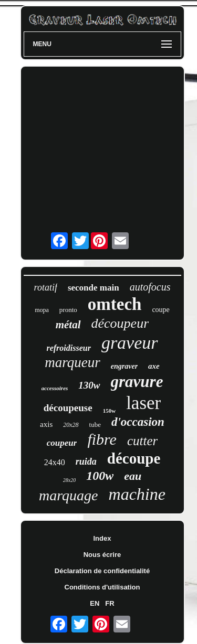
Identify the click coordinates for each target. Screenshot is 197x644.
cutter (142, 441)
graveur (130, 343)
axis (46, 424)
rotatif (46, 287)
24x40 (55, 462)
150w (109, 411)
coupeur (62, 443)
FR (110, 603)
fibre (102, 439)
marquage (69, 495)
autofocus (150, 287)
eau (133, 476)
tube (95, 425)
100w (100, 476)
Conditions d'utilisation (102, 587)
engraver (124, 366)
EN (95, 603)
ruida (86, 461)
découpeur (120, 323)
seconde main (94, 288)
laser (143, 403)
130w (89, 385)
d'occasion (138, 422)
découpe (134, 458)
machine (137, 494)
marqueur (72, 362)
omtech (115, 304)
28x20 (69, 480)
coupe (160, 310)
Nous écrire (102, 555)
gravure (137, 382)
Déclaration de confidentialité (102, 571)
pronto (68, 310)
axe (154, 366)
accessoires (55, 388)
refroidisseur (68, 348)
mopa (42, 310)
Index (102, 538)
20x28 (71, 425)
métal (68, 325)
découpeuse (68, 408)
